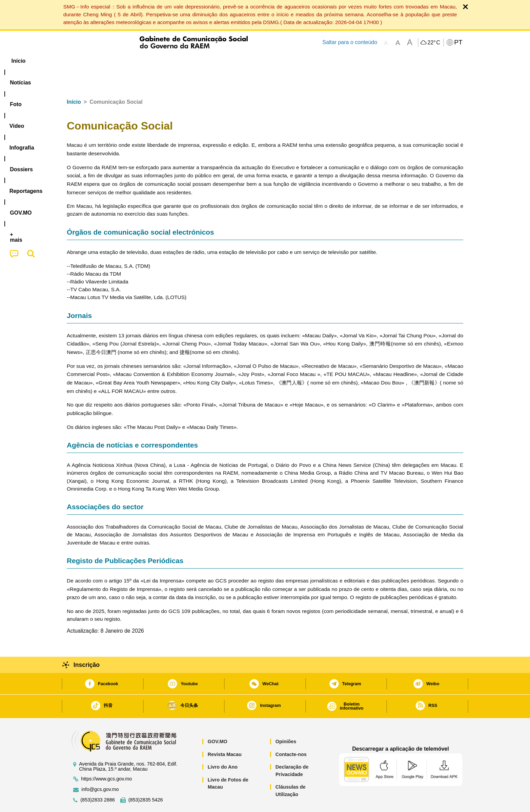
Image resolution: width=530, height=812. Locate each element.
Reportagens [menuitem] (281, 61)
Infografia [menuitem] (203, 61)
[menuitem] (112, 61)
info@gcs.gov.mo (100, 769)
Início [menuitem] (80, 61)
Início (74, 81)
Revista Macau (225, 734)
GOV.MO (218, 721)
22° (434, 43)
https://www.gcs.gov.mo (106, 758)
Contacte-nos (291, 734)
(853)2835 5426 (146, 779)
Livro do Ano (223, 746)
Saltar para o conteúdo (350, 42)
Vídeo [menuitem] (170, 61)
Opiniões (286, 721)
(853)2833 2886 (98, 779)
